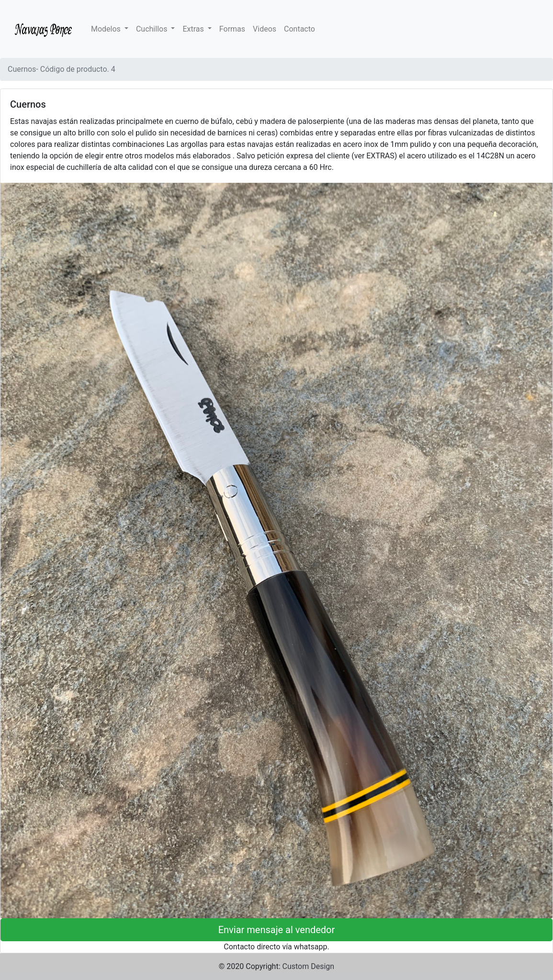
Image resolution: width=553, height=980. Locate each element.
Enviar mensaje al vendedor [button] (277, 930)
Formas (232, 29)
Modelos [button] (107, 29)
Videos (265, 29)
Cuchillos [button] (152, 29)
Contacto (299, 29)
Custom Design (309, 966)
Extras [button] (194, 29)
